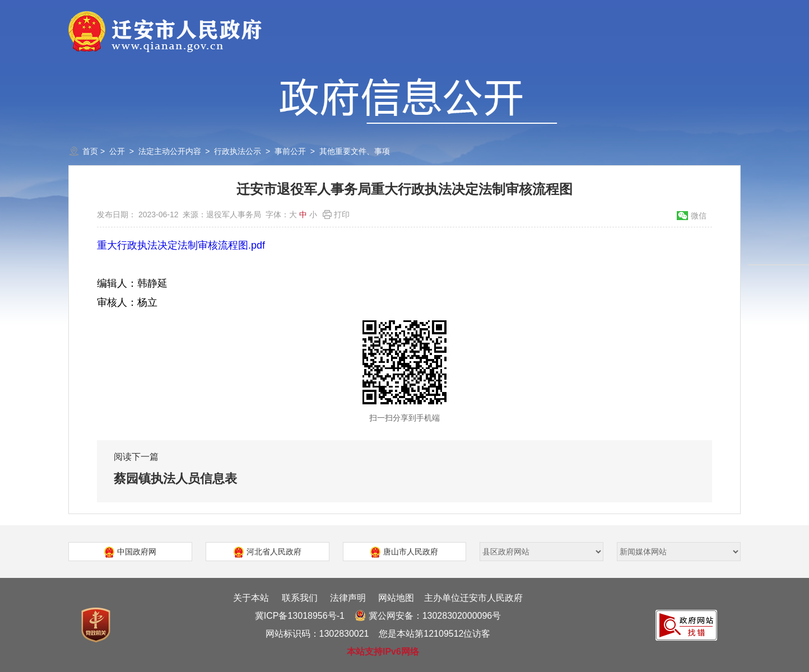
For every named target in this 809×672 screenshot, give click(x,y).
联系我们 (300, 598)
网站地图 (396, 598)
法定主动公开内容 (170, 151)
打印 (342, 214)
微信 (699, 216)
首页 (90, 151)
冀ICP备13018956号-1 (300, 616)
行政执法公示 (238, 151)
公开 (117, 151)
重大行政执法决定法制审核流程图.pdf (181, 245)
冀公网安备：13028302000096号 (428, 616)
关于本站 (251, 598)
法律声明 (348, 598)
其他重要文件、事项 (355, 151)
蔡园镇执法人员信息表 (175, 479)
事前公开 (290, 151)
